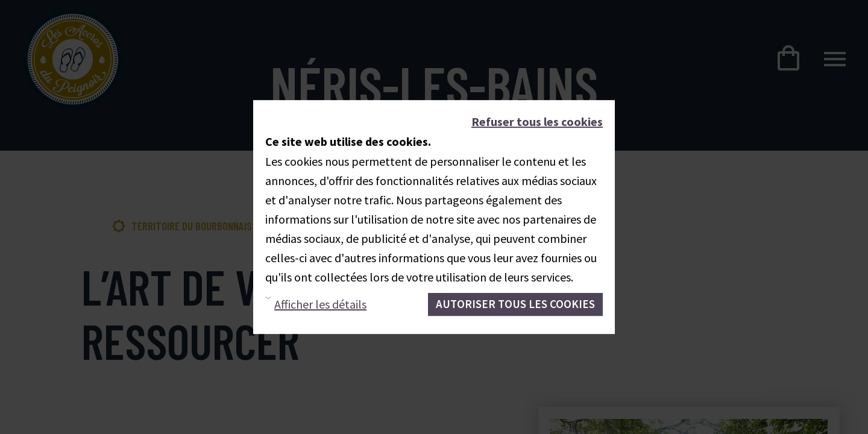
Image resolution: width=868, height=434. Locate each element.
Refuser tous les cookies (537, 121)
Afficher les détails (320, 304)
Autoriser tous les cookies (515, 304)
